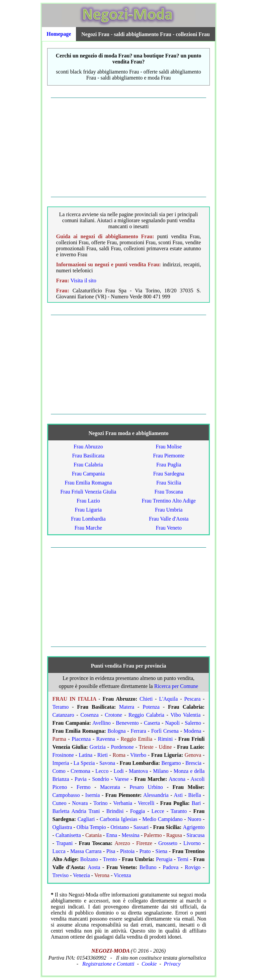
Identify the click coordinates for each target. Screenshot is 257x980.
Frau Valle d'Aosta (169, 519)
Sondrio (101, 779)
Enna (112, 835)
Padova (170, 867)
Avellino (102, 723)
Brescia (193, 763)
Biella (194, 795)
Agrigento (194, 827)
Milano (161, 771)
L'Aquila (168, 699)
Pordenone (122, 747)
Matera (127, 707)
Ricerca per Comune (176, 686)
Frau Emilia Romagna (88, 483)
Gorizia (98, 747)
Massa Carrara (86, 851)
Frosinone (63, 755)
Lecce (158, 811)
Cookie (149, 964)
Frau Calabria (88, 465)
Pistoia (127, 851)
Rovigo (193, 867)
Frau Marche (88, 528)
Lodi (118, 771)
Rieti (103, 755)
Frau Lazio (88, 501)
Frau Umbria (169, 510)
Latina (85, 755)
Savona (107, 763)
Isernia (93, 795)
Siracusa (195, 835)
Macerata (110, 787)
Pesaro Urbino (146, 787)
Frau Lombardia (88, 519)
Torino (100, 803)
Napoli (172, 723)
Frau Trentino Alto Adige (169, 501)
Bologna (116, 731)
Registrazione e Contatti (108, 964)
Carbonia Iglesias (118, 819)
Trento (110, 859)
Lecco (102, 771)
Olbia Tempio (91, 827)
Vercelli (146, 803)
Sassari (141, 827)
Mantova (138, 771)
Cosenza (89, 715)
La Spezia (84, 763)
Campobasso (66, 795)
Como (59, 771)
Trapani (64, 843)
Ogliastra (62, 827)
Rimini (165, 739)
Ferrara (139, 731)
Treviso (61, 875)
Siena (162, 851)
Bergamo (171, 763)
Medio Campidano (162, 819)
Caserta (152, 723)
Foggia (138, 811)
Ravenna (106, 739)
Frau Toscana (169, 492)
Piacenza (81, 739)
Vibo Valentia (185, 715)
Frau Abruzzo (88, 447)
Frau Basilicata (88, 456)
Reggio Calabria (146, 715)
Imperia (61, 763)
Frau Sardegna (169, 474)
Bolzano (89, 859)
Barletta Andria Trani (76, 811)
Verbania (123, 803)
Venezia (81, 875)
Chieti (146, 699)
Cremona (80, 771)
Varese (122, 779)
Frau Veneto (168, 528)
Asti (178, 795)
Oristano (120, 827)
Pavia (81, 779)
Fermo (84, 787)
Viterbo (138, 755)
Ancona (177, 779)
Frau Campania (88, 474)
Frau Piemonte (169, 456)
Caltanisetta (68, 835)
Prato (145, 851)
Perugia (164, 859)
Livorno (192, 843)
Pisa (111, 851)
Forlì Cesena (165, 731)
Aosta (94, 867)
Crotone (113, 715)
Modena (192, 731)
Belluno (148, 867)
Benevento (127, 723)
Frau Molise (169, 447)
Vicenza (122, 875)
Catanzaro (63, 715)
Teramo (61, 707)
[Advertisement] (128, 147)
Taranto (179, 811)
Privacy (172, 964)
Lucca (59, 851)
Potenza (151, 707)
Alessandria (156, 795)
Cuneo (60, 803)
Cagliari (86, 819)
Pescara (192, 699)
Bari (196, 803)
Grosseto (168, 843)
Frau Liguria (88, 510)
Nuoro (194, 819)
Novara (80, 803)
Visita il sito (83, 281)
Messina (130, 835)
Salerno (193, 723)
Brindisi (115, 811)
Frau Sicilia (169, 483)
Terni (183, 859)
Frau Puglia (169, 465)
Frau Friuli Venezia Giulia (88, 492)
